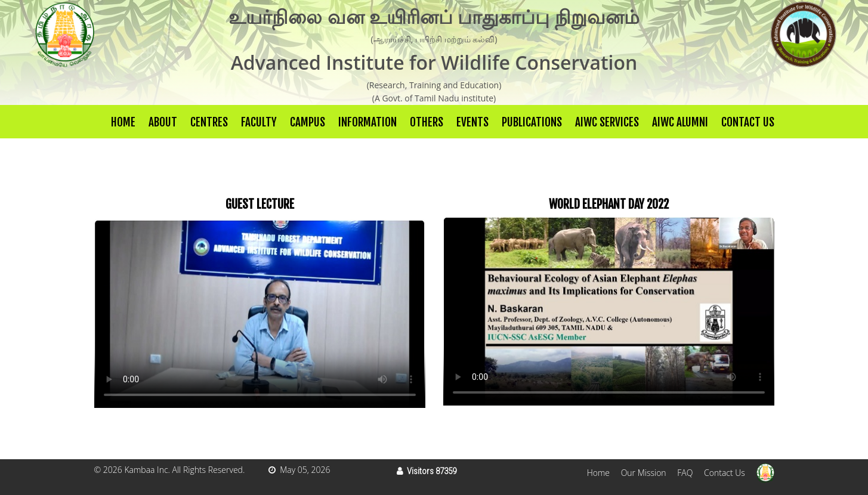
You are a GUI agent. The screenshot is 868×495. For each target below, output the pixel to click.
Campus (308, 122)
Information (367, 122)
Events (472, 122)
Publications (532, 122)
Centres (209, 122)
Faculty (259, 122)
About (163, 122)
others (427, 122)
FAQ (685, 473)
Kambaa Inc (146, 470)
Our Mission (644, 473)
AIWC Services (607, 122)
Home (123, 122)
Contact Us (748, 122)
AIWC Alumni (680, 122)
